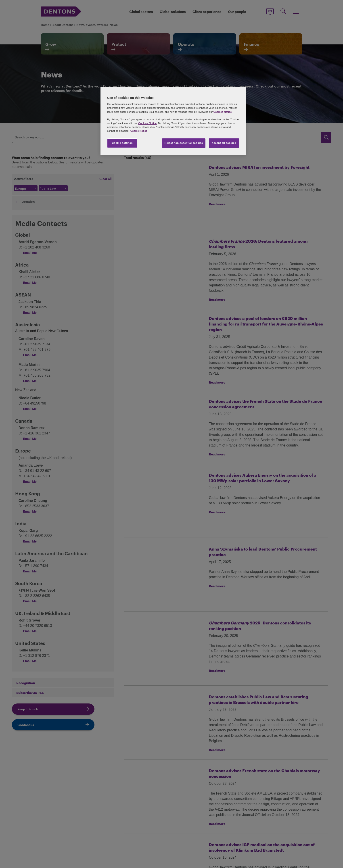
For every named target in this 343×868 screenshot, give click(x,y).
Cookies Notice (222, 112)
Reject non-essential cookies (184, 143)
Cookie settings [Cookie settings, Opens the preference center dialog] (122, 143)
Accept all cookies (224, 143)
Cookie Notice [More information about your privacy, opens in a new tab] (139, 131)
